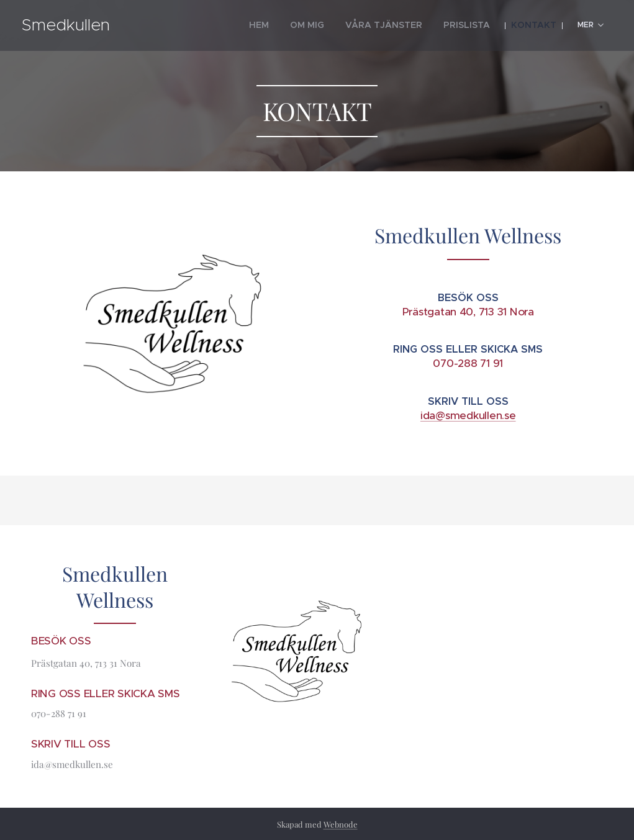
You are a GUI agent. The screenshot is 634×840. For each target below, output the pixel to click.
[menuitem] (213, 25)
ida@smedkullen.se (468, 415)
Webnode (341, 824)
